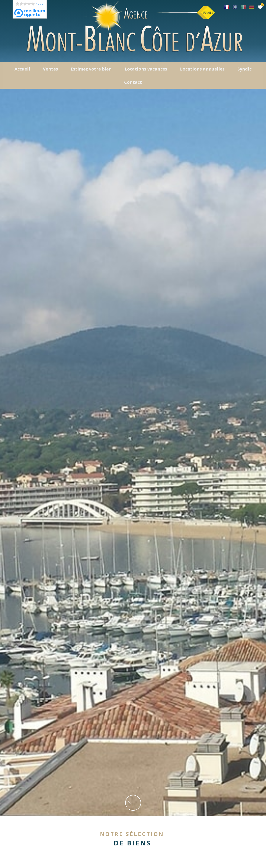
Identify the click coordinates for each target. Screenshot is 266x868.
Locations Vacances (146, 70)
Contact (133, 83)
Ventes (50, 70)
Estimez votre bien (91, 70)
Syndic (244, 70)
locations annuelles (202, 70)
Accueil (22, 70)
